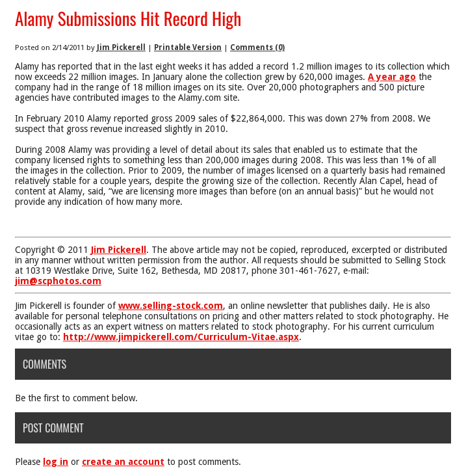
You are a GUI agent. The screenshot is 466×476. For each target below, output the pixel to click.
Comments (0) (257, 47)
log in (56, 462)
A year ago (392, 77)
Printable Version (188, 47)
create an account (123, 462)
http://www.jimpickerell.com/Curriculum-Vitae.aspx (181, 337)
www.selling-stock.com (171, 306)
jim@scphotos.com (58, 281)
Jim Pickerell (121, 47)
